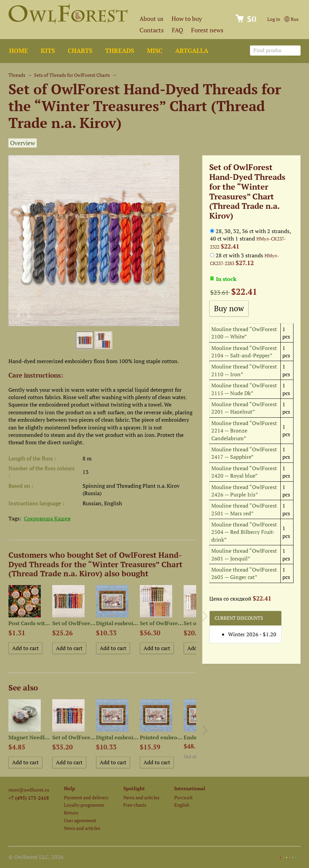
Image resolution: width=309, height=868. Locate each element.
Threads (120, 51)
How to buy (187, 19)
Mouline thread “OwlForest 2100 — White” (244, 333)
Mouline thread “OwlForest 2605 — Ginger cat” (244, 573)
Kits (48, 51)
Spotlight (134, 788)
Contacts (152, 30)
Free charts (135, 805)
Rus (291, 19)
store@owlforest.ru (29, 790)
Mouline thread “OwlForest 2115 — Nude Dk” (244, 389)
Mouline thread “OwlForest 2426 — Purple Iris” (244, 491)
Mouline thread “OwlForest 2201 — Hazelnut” (244, 408)
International (190, 788)
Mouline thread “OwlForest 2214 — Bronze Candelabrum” (244, 431)
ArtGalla (192, 51)
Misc (155, 51)
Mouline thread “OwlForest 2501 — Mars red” (244, 509)
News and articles (82, 828)
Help (70, 788)
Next (205, 616)
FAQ (177, 30)
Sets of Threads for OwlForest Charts (72, 75)
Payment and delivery (86, 797)
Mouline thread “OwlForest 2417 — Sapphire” (244, 453)
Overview (23, 143)
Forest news (207, 30)
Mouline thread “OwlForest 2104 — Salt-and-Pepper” (244, 352)
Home (19, 51)
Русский (183, 797)
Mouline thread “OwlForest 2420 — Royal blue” (244, 472)
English (182, 805)
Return (71, 813)
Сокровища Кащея (47, 518)
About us (151, 19)
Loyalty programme (84, 805)
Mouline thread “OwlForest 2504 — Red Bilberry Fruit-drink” (244, 532)
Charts (80, 51)
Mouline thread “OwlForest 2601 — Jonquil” (244, 554)
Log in (274, 19)
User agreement (80, 820)
